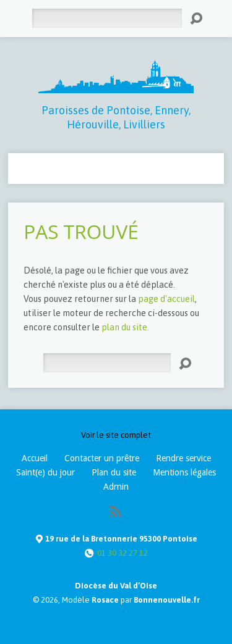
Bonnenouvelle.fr (167, 600)
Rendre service (183, 458)
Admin (116, 487)
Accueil (35, 458)
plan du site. (125, 327)
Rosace (105, 600)
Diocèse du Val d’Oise (116, 586)
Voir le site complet (116, 435)
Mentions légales (184, 472)
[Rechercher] (106, 18)
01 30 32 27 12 (122, 553)
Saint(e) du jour (45, 472)
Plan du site (114, 472)
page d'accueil (166, 299)
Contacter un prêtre (102, 458)
